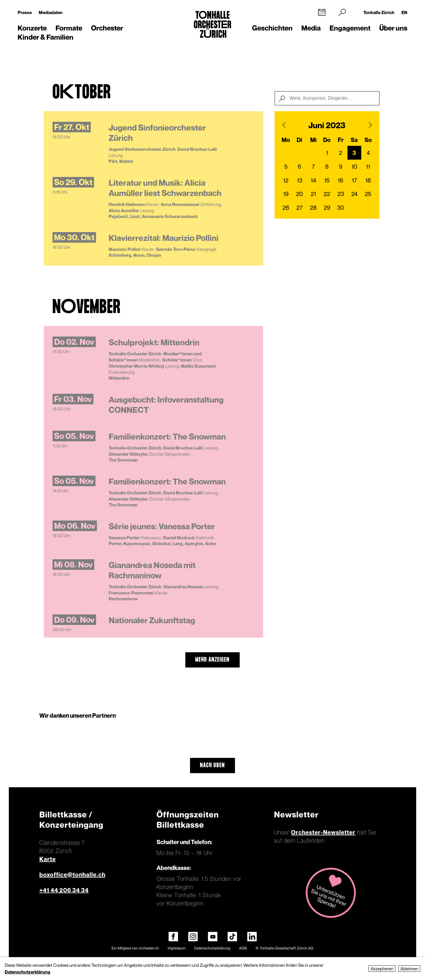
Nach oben (212, 766)
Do (327, 140)
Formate (69, 28)
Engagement (350, 28)
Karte (48, 859)
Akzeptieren (382, 969)
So (368, 140)
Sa (354, 140)
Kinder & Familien (46, 37)
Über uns (393, 28)
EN (404, 12)
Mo (286, 140)
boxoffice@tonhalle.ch (72, 875)
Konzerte (32, 28)
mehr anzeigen (212, 660)
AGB (243, 948)
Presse (25, 12)
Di (299, 140)
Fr (341, 140)
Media (311, 28)
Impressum (177, 948)
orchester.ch (149, 948)
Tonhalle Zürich (379, 12)
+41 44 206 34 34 (64, 890)
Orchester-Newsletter (323, 832)
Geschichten (272, 28)
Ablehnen (409, 969)
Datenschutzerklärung (212, 948)
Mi (313, 140)
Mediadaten (51, 12)
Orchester (107, 28)
